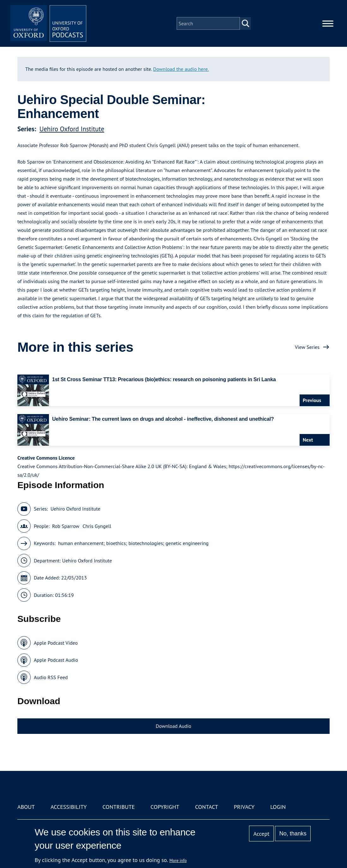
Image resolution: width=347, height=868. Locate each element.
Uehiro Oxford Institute (72, 129)
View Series (307, 347)
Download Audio (173, 726)
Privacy (244, 807)
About (26, 807)
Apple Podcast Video (56, 643)
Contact (207, 807)
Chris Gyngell (97, 526)
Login (278, 807)
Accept (262, 834)
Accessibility (69, 807)
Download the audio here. (181, 69)
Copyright (165, 807)
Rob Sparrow (66, 526)
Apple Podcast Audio (56, 660)
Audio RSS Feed (51, 677)
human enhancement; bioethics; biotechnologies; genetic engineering (133, 543)
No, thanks (293, 834)
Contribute (119, 807)
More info (178, 860)
